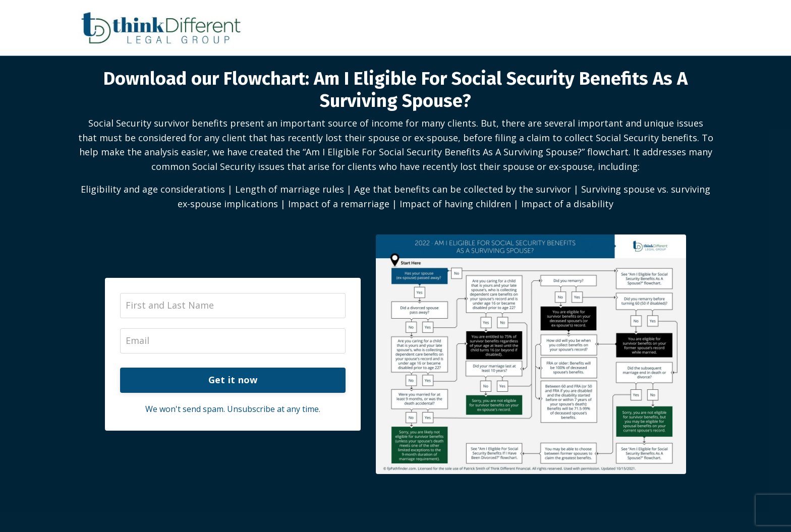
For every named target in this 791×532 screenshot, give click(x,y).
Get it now (233, 380)
